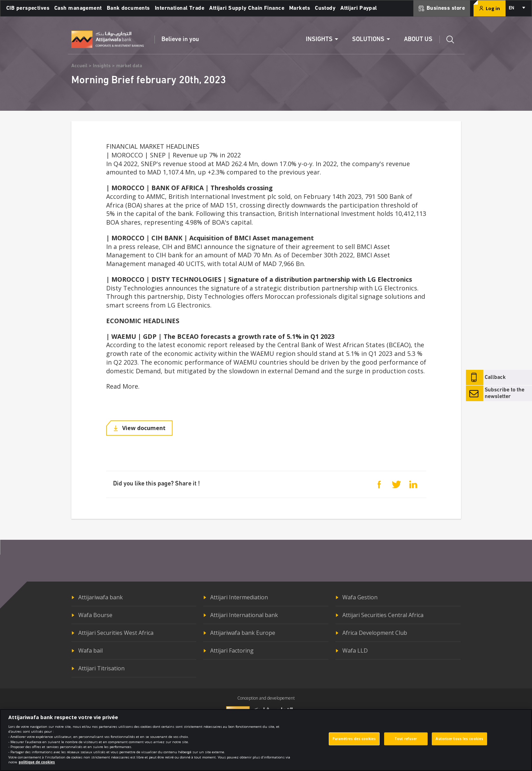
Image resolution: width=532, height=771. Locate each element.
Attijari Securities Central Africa (383, 615)
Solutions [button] (368, 40)
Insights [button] (319, 40)
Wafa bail (90, 651)
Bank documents (128, 8)
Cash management (78, 8)
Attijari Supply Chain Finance (247, 8)
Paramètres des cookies (354, 743)
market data (129, 66)
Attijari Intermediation (239, 597)
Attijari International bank (244, 615)
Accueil (79, 66)
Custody (325, 8)
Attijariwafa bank (101, 597)
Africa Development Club (375, 633)
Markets (300, 8)
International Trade (180, 8)
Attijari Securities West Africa (116, 633)
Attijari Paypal (359, 8)
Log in (490, 8)
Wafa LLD (355, 651)
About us (418, 40)
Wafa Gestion (360, 597)
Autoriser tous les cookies (459, 743)
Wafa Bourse (95, 615)
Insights (102, 66)
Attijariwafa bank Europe (243, 633)
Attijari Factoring (232, 651)
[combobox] (517, 8)
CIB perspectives (28, 8)
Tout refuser (406, 743)
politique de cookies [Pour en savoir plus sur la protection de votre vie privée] (37, 766)
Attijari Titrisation (101, 668)
